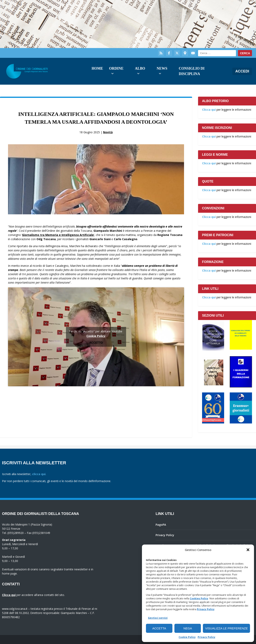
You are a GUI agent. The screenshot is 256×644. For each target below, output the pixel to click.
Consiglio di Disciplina (192, 71)
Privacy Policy (206, 609)
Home (97, 68)
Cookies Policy (199, 598)
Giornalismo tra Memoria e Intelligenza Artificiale (58, 235)
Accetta (159, 628)
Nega (188, 628)
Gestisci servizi (158, 618)
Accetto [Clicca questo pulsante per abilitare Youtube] (96, 343)
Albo (140, 68)
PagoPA (161, 525)
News (162, 68)
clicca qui (39, 474)
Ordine (116, 68)
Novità (108, 132)
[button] (248, 550)
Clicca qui (209, 110)
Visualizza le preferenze (226, 628)
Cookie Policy (187, 637)
